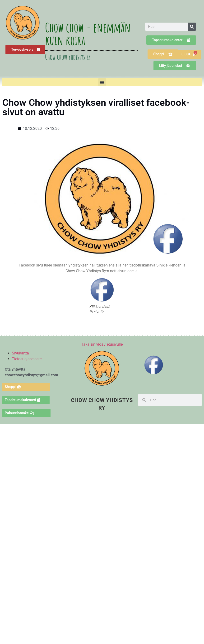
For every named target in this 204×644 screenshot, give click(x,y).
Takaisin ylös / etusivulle (102, 344)
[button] (102, 82)
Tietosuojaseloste (27, 359)
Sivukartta (20, 353)
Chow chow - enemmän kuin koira (88, 34)
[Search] (192, 27)
